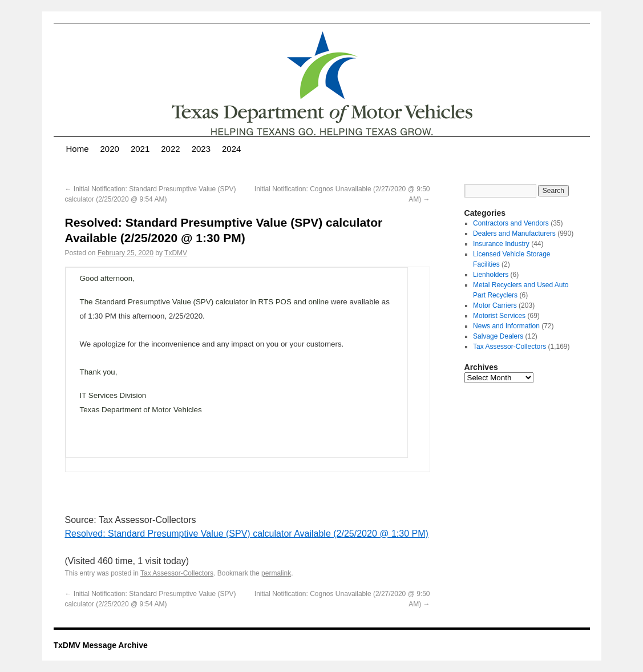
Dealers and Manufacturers (514, 234)
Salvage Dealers (498, 336)
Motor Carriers (495, 305)
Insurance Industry (501, 244)
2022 (170, 149)
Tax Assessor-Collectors (177, 573)
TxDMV (176, 253)
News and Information (506, 326)
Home (78, 149)
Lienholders (491, 275)
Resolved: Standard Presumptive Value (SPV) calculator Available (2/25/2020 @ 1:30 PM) (247, 534)
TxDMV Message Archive (101, 645)
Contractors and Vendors (511, 223)
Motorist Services (499, 316)
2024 (231, 149)
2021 (140, 149)
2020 (110, 149)
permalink (276, 573)
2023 (201, 149)
